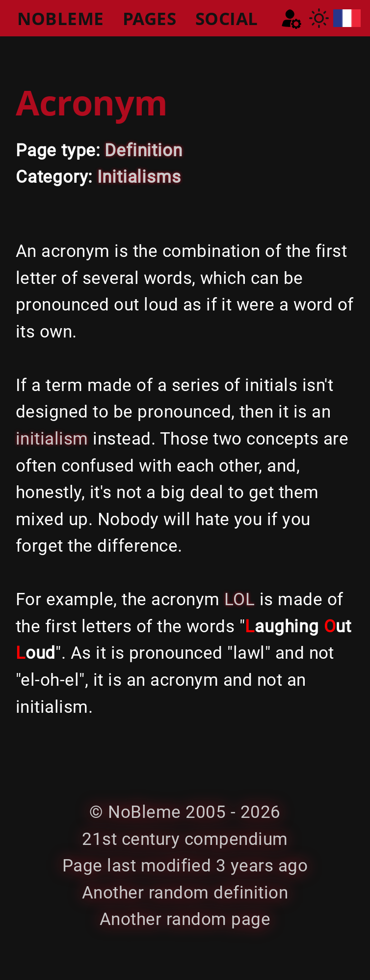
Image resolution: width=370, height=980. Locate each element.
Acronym (92, 102)
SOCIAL (227, 18)
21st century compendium (185, 839)
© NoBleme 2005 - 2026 (185, 812)
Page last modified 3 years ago (185, 866)
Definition (143, 150)
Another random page (185, 919)
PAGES (149, 18)
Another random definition (185, 893)
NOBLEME (60, 18)
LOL (239, 599)
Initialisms (139, 177)
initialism (52, 439)
